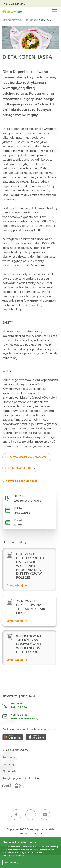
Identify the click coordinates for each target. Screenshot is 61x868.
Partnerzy (8, 764)
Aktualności (31, 20)
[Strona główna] (12, 11)
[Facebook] (16, 815)
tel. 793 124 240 (15, 4)
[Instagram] (31, 815)
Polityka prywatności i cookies (21, 778)
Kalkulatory (10, 757)
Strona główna (12, 20)
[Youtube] (45, 815)
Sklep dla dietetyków (15, 750)
